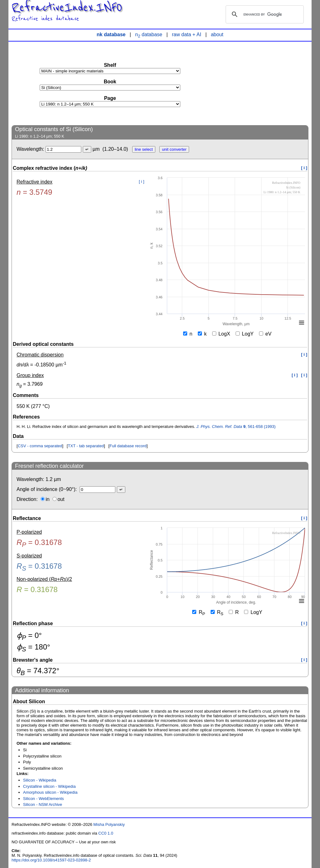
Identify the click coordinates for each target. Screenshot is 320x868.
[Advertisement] (262, 83)
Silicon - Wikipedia (40, 780)
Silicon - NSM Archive (43, 804)
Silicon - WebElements (44, 799)
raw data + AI (187, 34)
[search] (264, 14)
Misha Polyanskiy (109, 824)
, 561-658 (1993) (236, 427)
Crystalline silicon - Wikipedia (49, 786)
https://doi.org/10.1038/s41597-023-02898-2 (51, 860)
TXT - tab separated (86, 446)
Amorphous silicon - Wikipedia (50, 792)
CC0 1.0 (106, 833)
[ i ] (304, 168)
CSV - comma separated (40, 446)
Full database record (128, 446)
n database (149, 34)
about (217, 34)
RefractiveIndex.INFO (67, 7)
